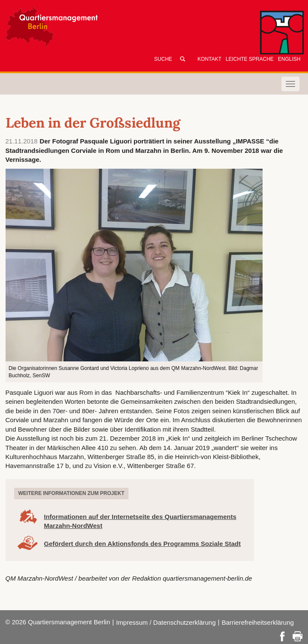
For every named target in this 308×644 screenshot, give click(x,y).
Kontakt (209, 59)
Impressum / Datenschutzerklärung (166, 622)
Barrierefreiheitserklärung (257, 622)
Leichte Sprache (250, 59)
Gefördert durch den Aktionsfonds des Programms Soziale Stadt (143, 544)
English (289, 59)
